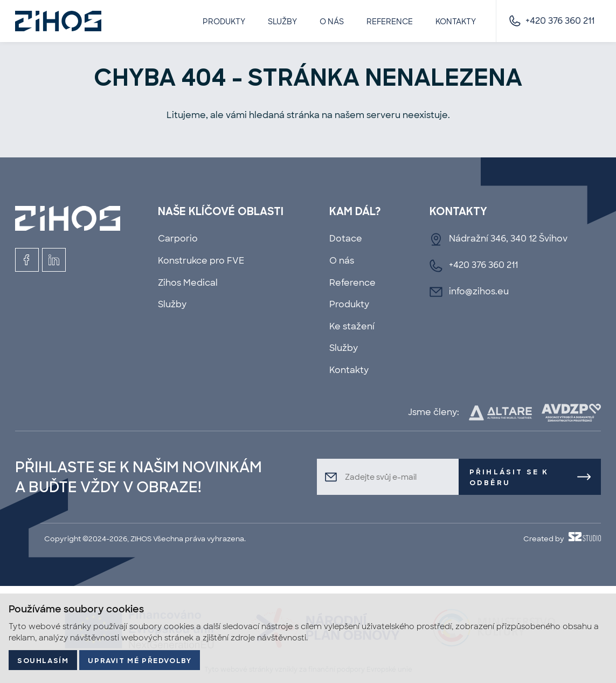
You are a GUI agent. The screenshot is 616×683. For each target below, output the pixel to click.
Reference (390, 22)
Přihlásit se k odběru (509, 478)
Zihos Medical (188, 283)
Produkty (224, 22)
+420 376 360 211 (560, 21)
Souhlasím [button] (43, 661)
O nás (332, 22)
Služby (282, 22)
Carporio (178, 239)
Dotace (346, 239)
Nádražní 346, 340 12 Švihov (508, 239)
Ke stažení (352, 326)
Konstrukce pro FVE (201, 261)
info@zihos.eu (479, 291)
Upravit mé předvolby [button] (140, 661)
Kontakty (456, 22)
